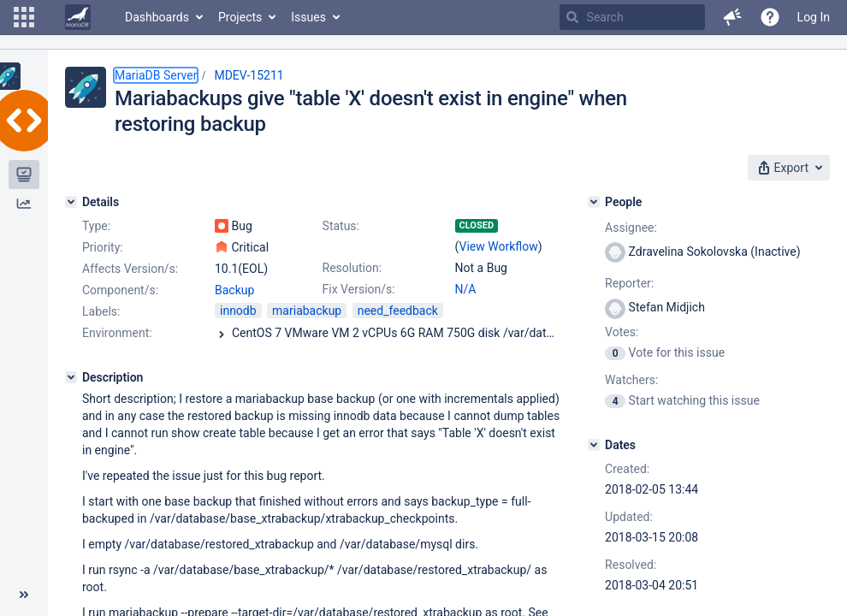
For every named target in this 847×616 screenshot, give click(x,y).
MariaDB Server (156, 75)
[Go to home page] (78, 17)
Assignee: (631, 228)
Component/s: (120, 290)
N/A (466, 289)
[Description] (71, 377)
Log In (814, 17)
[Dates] (594, 445)
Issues (308, 17)
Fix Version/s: (359, 289)
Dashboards (157, 17)
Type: (96, 226)
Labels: (101, 311)
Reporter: (629, 283)
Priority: (103, 247)
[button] (24, 17)
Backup (234, 290)
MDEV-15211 (249, 75)
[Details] (71, 202)
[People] (594, 202)
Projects (240, 17)
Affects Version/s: (130, 269)
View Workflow (499, 246)
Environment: (117, 333)
